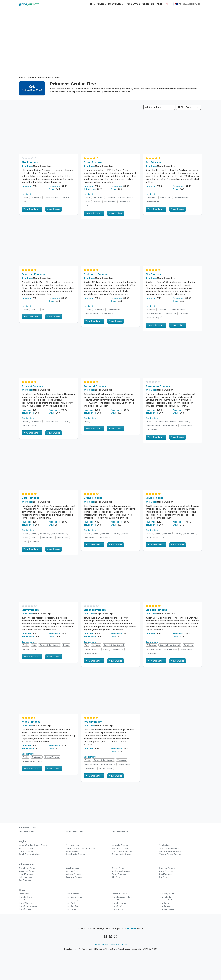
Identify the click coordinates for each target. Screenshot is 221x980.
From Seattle (118, 906)
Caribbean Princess (158, 386)
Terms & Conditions (118, 944)
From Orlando (26, 903)
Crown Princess (93, 162)
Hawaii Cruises (26, 851)
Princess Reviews (120, 831)
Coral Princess (30, 498)
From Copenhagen (74, 897)
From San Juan (72, 906)
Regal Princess (93, 722)
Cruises (101, 4)
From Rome (164, 903)
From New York (165, 900)
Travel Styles (133, 4)
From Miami (117, 900)
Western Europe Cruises (170, 854)
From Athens (25, 894)
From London (25, 900)
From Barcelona (120, 894)
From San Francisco (28, 906)
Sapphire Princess (95, 610)
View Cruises (54, 209)
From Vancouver (166, 909)
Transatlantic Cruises (122, 854)
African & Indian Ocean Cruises (33, 845)
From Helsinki (165, 897)
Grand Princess (93, 498)
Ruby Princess (30, 610)
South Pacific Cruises (75, 854)
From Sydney (25, 909)
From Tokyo (71, 909)
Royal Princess (155, 498)
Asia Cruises (164, 845)
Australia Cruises (27, 848)
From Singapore (166, 906)
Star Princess (30, 162)
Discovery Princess (33, 274)
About (160, 4)
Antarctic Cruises (120, 845)
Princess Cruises (27, 831)
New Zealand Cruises (122, 851)
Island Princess (31, 722)
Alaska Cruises (72, 845)
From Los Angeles (74, 900)
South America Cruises (30, 854)
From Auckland (73, 894)
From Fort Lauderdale (122, 897)
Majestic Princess (156, 610)
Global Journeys (101, 944)
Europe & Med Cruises (169, 848)
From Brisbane (26, 897)
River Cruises (116, 4)
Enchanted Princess (96, 274)
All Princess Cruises (74, 831)
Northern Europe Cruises (170, 851)
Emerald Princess (32, 386)
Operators (148, 4)
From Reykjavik (119, 903)
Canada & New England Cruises (80, 848)
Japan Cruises (72, 851)
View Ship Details (32, 209)
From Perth (71, 903)
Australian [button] (132, 929)
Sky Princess (153, 274)
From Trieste (118, 909)
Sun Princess (153, 162)
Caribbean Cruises (121, 848)
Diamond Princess (95, 386)
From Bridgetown (167, 894)
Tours (92, 4)
